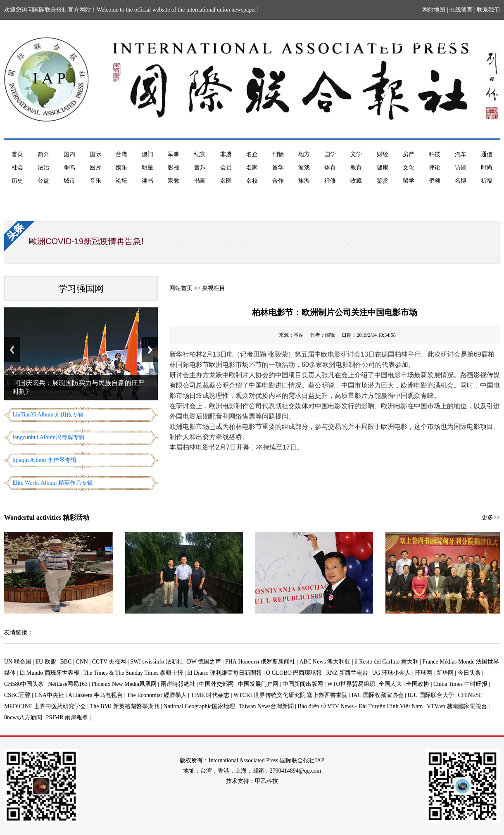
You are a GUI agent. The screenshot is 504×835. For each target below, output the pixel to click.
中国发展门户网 (258, 684)
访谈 (461, 168)
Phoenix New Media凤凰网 (124, 684)
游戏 (304, 168)
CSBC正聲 (17, 695)
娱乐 (121, 168)
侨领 (435, 181)
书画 (200, 181)
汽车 (461, 154)
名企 (252, 154)
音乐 (200, 168)
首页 (17, 154)
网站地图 (434, 10)
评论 (435, 168)
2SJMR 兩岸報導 (67, 717)
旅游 (304, 181)
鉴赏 (383, 181)
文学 (356, 154)
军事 (174, 154)
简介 (43, 154)
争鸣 (69, 168)
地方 (304, 154)
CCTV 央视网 (109, 662)
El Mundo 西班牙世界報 (50, 673)
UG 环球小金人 (392, 673)
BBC (66, 662)
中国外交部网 (216, 684)
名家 (252, 168)
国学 (330, 154)
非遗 (226, 154)
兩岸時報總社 (178, 684)
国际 (95, 154)
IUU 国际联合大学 (430, 695)
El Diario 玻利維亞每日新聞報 (225, 673)
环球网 (423, 673)
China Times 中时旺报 (460, 684)
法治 (43, 168)
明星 (147, 168)
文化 (409, 168)
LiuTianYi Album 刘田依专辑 (48, 415)
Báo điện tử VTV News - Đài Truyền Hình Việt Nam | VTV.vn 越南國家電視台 (392, 706)
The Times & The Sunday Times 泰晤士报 (133, 673)
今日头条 (469, 673)
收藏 (356, 181)
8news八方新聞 (23, 717)
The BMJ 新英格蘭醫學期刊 (125, 706)
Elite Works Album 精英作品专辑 (53, 483)
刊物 (278, 154)
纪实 (200, 154)
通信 (487, 154)
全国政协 (418, 684)
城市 (69, 181)
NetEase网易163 (68, 684)
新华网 (445, 673)
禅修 (330, 181)
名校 (252, 181)
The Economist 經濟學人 (157, 695)
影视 (174, 168)
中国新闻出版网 (303, 684)
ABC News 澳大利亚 (325, 662)
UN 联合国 (18, 662)
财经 (383, 154)
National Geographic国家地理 (199, 706)
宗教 (174, 181)
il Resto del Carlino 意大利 (386, 662)
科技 (435, 154)
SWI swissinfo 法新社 (157, 662)
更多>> (491, 517)
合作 (278, 181)
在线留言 (461, 10)
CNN (82, 662)
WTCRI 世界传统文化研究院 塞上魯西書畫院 (290, 695)
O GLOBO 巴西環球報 (294, 673)
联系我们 (488, 10)
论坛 (121, 181)
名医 (226, 181)
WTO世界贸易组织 (351, 684)
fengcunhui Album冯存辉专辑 (49, 437)
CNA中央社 (50, 695)
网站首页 (181, 288)
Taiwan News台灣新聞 (266, 706)
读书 (147, 181)
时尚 (487, 168)
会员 (226, 168)
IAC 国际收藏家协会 (378, 695)
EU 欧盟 (46, 662)
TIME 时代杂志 (210, 695)
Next (150, 350)
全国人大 (390, 684)
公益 (43, 181)
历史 (17, 181)
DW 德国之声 (204, 662)
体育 (330, 168)
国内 (69, 154)
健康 (383, 168)
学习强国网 (81, 289)
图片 (95, 168)
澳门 (147, 154)
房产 (409, 154)
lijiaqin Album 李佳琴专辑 (44, 460)
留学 (278, 168)
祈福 (487, 181)
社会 (17, 168)
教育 (356, 168)
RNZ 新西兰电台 (347, 673)
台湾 (121, 154)
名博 (461, 181)
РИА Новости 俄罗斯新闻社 (260, 662)
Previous (12, 350)
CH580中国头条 (24, 684)
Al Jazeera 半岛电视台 (95, 695)
